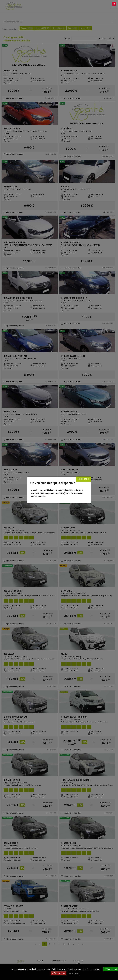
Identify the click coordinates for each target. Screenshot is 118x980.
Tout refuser (59, 973)
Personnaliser (74, 973)
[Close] (114, 4)
